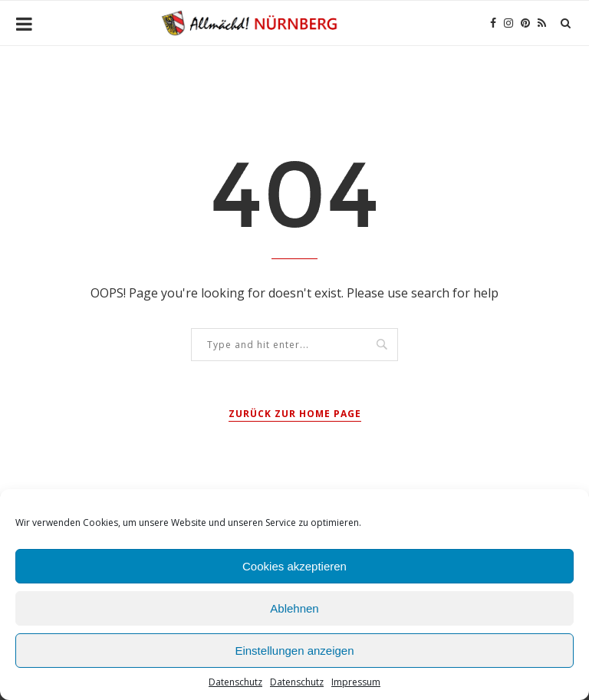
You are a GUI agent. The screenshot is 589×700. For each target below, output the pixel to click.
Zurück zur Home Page (295, 414)
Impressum (356, 682)
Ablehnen (294, 608)
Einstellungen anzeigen (294, 651)
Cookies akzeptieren (294, 566)
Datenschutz (235, 682)
